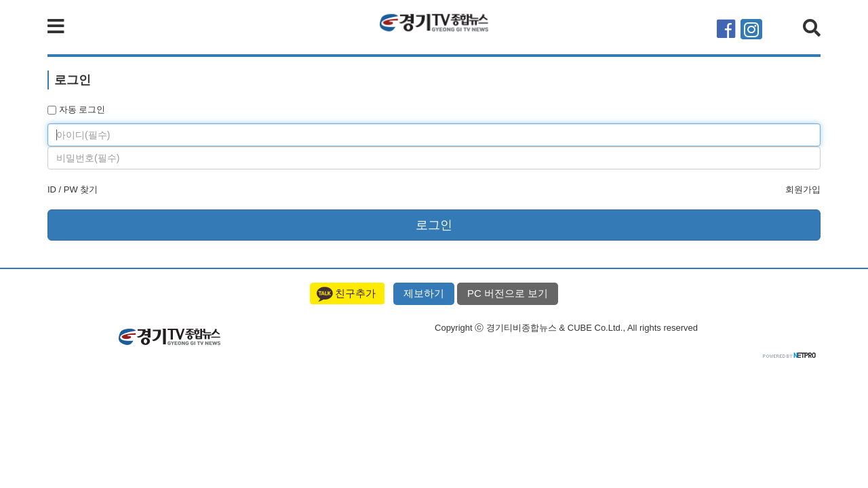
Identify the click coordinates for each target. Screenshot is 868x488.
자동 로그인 (76, 109)
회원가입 (803, 189)
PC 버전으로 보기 (508, 293)
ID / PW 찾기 (73, 189)
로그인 (434, 225)
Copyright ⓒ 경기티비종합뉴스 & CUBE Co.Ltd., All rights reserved (566, 328)
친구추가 (355, 293)
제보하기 (424, 293)
